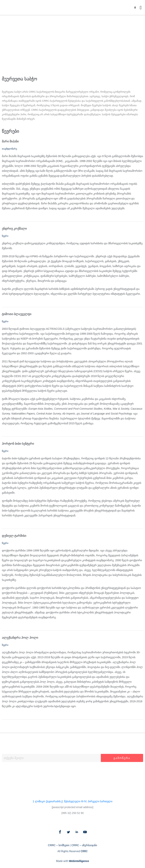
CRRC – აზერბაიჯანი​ (84, 845)
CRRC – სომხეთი (59, 845)
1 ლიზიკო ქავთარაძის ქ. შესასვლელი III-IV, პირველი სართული (72, 801)
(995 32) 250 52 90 (72, 813)
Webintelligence (79, 861)
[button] (135, 8)
